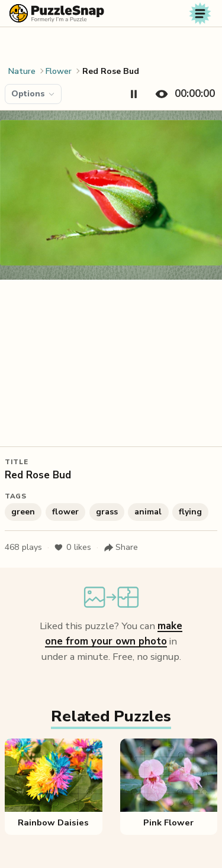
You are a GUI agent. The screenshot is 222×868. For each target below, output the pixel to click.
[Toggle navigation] (200, 14)
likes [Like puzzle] (73, 548)
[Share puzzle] (121, 548)
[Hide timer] (183, 94)
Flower (59, 71)
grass (107, 512)
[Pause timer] (134, 94)
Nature (22, 71)
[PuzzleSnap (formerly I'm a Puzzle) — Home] (57, 13)
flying (190, 512)
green (23, 512)
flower (65, 512)
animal (148, 512)
